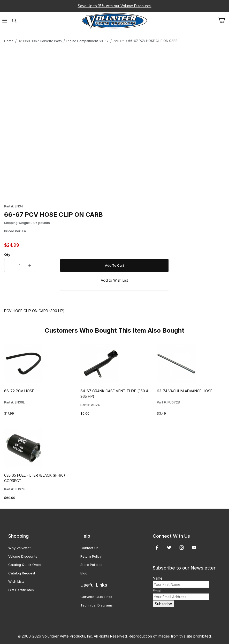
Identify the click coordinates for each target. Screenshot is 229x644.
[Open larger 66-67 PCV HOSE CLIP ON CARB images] (86, 122)
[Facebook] (157, 548)
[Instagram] (182, 548)
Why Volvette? (20, 548)
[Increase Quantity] (30, 266)
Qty (7, 254)
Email (157, 591)
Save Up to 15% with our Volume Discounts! (115, 6)
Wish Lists (16, 581)
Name (158, 578)
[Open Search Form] (14, 21)
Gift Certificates (21, 590)
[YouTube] (194, 548)
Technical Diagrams (97, 605)
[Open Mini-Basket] (223, 20)
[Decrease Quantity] (10, 266)
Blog (84, 573)
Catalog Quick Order (25, 565)
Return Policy (91, 556)
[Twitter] (169, 548)
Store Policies (91, 565)
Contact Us (89, 548)
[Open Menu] (5, 21)
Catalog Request (22, 573)
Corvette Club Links (96, 597)
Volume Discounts (23, 556)
